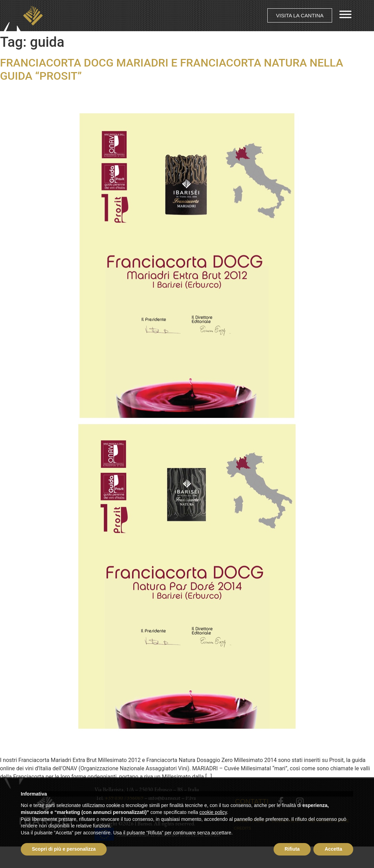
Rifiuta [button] (292, 849)
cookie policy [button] (213, 812)
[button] (300, 16)
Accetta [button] (333, 849)
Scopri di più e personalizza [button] (64, 849)
